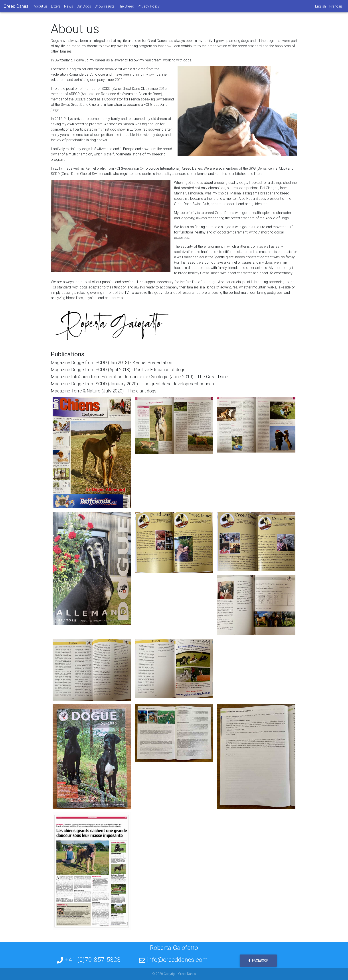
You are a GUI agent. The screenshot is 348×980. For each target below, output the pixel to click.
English (320, 7)
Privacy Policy (149, 7)
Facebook (258, 960)
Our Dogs (84, 7)
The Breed (126, 7)
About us (41, 7)
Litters (56, 7)
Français (336, 7)
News (69, 7)
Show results (105, 7)
